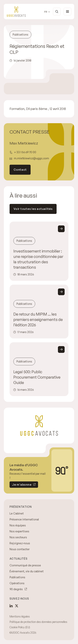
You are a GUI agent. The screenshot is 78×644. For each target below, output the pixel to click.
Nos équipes (18, 525)
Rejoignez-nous (20, 543)
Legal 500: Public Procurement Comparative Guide (37, 377)
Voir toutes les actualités (33, 209)
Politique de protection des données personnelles (38, 622)
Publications (17, 577)
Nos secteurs (18, 537)
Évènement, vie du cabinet (27, 571)
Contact (20, 170)
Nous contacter (20, 549)
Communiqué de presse (25, 565)
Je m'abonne (20, 485)
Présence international (24, 519)
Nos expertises (19, 531)
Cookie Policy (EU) (20, 627)
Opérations (17, 583)
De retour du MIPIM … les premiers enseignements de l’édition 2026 (38, 320)
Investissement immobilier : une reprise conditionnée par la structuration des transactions (38, 259)
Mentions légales (20, 616)
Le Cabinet (17, 513)
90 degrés (16, 589)
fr (46, 12)
